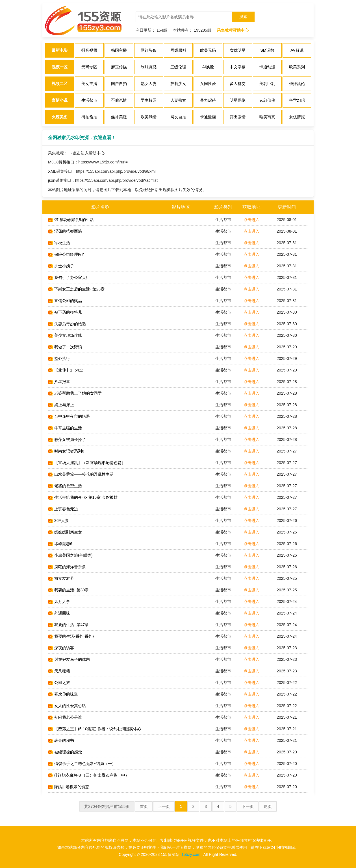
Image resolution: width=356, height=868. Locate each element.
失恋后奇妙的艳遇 (67, 324)
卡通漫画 (208, 117)
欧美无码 (208, 50)
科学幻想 (297, 100)
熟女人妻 (149, 84)
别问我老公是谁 (65, 717)
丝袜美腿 (119, 117)
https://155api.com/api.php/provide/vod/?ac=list (116, 180)
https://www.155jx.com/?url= (103, 162)
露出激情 (238, 117)
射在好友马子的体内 (69, 659)
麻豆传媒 (119, 67)
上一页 (164, 806)
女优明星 (238, 50)
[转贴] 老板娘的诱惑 (69, 787)
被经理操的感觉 (65, 752)
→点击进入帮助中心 (87, 153)
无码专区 (89, 67)
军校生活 (59, 243)
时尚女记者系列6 (66, 451)
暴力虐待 (208, 100)
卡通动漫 (267, 67)
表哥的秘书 (61, 740)
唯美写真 (267, 117)
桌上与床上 (61, 405)
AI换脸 (208, 67)
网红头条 (149, 50)
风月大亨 (59, 602)
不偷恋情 (119, 100)
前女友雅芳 (61, 578)
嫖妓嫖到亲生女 (65, 532)
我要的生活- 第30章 (68, 590)
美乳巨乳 (267, 84)
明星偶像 (238, 100)
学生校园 (149, 100)
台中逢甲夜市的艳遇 (69, 416)
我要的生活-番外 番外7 (71, 636)
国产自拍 (119, 84)
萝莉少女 (178, 84)
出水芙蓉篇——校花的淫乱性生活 (81, 474)
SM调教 (267, 50)
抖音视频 (89, 50)
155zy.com (191, 854)
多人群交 (238, 84)
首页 (144, 806)
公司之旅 (59, 683)
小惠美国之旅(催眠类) (70, 555)
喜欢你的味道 (63, 694)
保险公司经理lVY (66, 254)
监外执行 (59, 358)
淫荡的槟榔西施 (65, 231)
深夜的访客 (61, 648)
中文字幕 (238, 67)
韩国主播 (119, 50)
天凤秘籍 (59, 671)
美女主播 (89, 84)
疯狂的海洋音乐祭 (67, 567)
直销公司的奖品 (65, 301)
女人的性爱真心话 (67, 706)
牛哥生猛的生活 (65, 428)
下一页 (248, 806)
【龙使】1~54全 (66, 370)
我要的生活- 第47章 (68, 625)
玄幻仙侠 (267, 100)
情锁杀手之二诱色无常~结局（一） (82, 764)
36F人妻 (58, 521)
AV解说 (297, 50)
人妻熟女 (178, 100)
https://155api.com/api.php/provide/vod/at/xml (116, 171)
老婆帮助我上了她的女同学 (75, 393)
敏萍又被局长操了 (67, 440)
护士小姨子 (61, 266)
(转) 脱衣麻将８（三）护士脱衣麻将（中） (89, 775)
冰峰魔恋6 (60, 544)
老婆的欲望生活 (65, 486)
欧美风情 (149, 117)
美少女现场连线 (65, 335)
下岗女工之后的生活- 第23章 (76, 289)
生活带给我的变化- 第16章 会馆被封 (83, 497)
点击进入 (251, 220)
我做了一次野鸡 (65, 347)
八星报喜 (59, 382)
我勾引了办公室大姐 (69, 277)
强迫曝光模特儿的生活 (71, 220)
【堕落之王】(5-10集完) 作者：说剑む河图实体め (95, 729)
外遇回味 (59, 613)
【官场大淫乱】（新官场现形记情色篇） (87, 463)
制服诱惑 (149, 67)
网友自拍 (178, 117)
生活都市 (89, 100)
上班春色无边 (63, 509)
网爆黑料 (178, 50)
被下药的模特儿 (65, 312)
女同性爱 (208, 84)
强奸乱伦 (297, 84)
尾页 (268, 806)
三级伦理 (178, 67)
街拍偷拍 (89, 117)
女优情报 (297, 117)
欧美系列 (297, 67)
